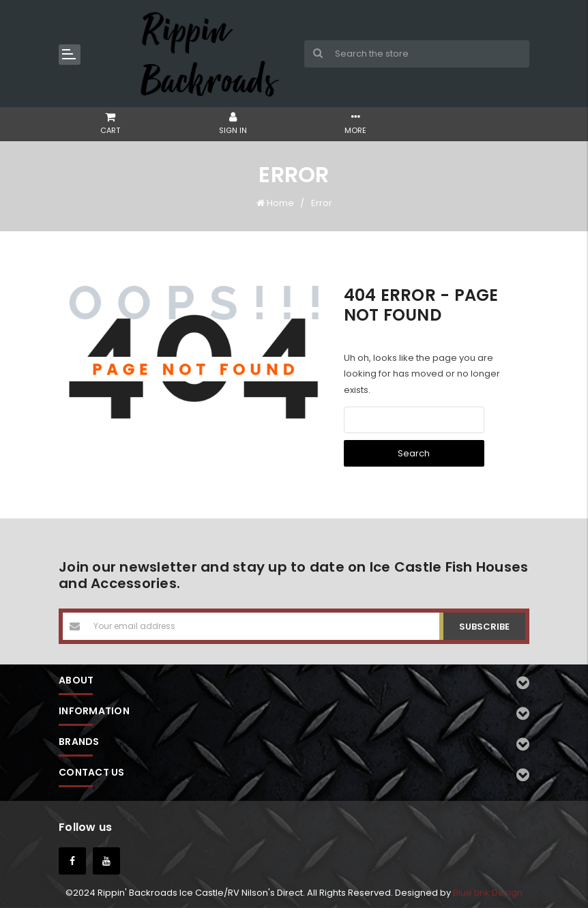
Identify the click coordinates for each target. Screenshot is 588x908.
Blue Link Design (488, 893)
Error (322, 203)
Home (280, 203)
